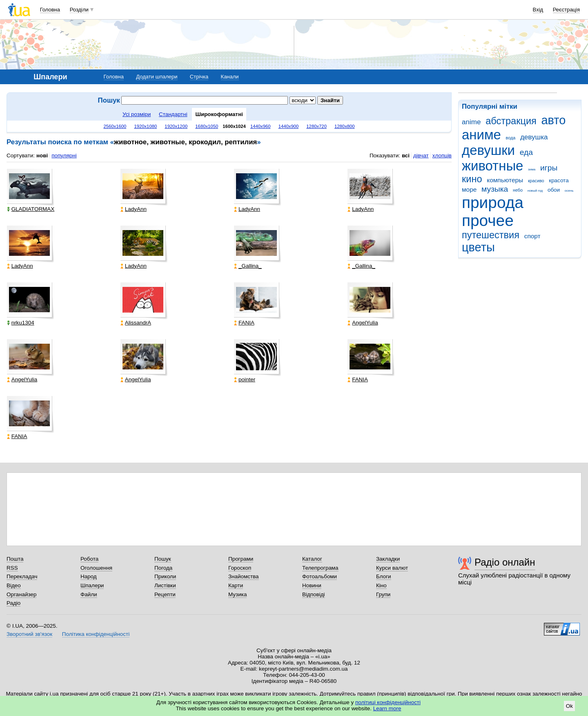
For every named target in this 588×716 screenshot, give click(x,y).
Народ (89, 576)
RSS (12, 568)
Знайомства (244, 576)
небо (518, 190)
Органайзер (21, 594)
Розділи (79, 10)
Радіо (13, 603)
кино (472, 179)
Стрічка (199, 77)
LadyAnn (134, 209)
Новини (312, 585)
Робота (89, 559)
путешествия (491, 235)
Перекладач (22, 576)
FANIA (244, 323)
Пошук (163, 559)
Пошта (15, 559)
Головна (50, 10)
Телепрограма (320, 568)
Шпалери (92, 585)
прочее (488, 220)
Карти (236, 585)
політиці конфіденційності (388, 702)
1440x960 (261, 126)
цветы (478, 247)
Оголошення (96, 568)
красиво (536, 181)
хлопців (442, 156)
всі (406, 156)
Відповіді (314, 594)
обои (554, 190)
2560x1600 (115, 126)
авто (554, 120)
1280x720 (316, 126)
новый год (535, 191)
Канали (230, 77)
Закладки (388, 559)
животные (492, 166)
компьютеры (505, 180)
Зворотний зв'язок (29, 634)
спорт (532, 236)
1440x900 (289, 126)
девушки (488, 150)
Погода (163, 568)
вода (511, 138)
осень (569, 191)
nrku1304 (21, 323)
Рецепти (165, 594)
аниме (481, 135)
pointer (245, 379)
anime (471, 122)
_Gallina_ (248, 266)
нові (42, 156)
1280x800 (345, 126)
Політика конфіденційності (96, 634)
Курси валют (392, 568)
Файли (89, 594)
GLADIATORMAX (31, 209)
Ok (569, 706)
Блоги (384, 576)
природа (493, 202)
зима (532, 169)
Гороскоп (240, 568)
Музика (237, 594)
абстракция (511, 121)
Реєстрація (566, 10)
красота (559, 180)
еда (526, 152)
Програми (241, 559)
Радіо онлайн (505, 562)
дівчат (421, 156)
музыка (495, 189)
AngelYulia (363, 323)
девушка (534, 137)
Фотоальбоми (320, 576)
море (469, 189)
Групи (383, 594)
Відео (14, 585)
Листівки (165, 585)
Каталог (312, 559)
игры (549, 168)
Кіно (381, 585)
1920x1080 (145, 126)
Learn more (387, 708)
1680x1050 (207, 126)
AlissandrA (136, 323)
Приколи (165, 576)
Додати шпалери (157, 77)
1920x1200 (176, 126)
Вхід (538, 10)
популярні (64, 156)
